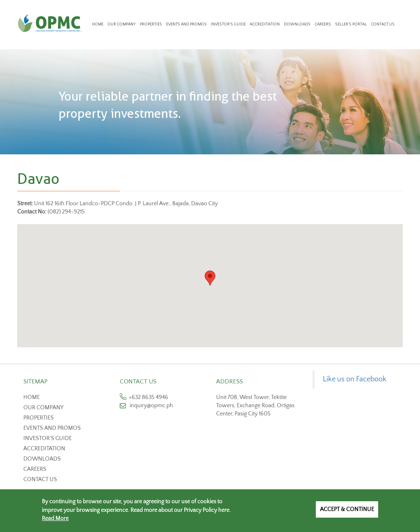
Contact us (40, 479)
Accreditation (265, 24)
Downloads (297, 24)
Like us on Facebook (355, 379)
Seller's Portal (351, 24)
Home (98, 24)
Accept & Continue (347, 509)
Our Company (122, 24)
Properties (151, 24)
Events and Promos (186, 24)
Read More (55, 518)
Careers (323, 24)
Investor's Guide (228, 24)
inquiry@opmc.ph (151, 406)
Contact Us (383, 24)
